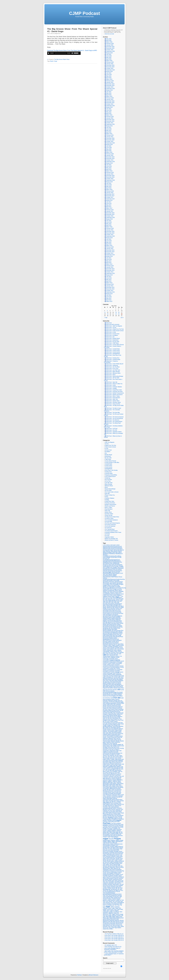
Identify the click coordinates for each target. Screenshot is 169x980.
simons (112, 865)
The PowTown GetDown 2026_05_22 (114, 934)
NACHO (120, 797)
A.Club (107, 449)
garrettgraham (120, 726)
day (104, 682)
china (107, 653)
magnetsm (115, 781)
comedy (117, 657)
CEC (116, 649)
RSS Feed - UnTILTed (111, 429)
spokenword (116, 879)
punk (111, 828)
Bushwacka (106, 644)
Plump (105, 814)
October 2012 (110, 291)
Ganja (122, 724)
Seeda (109, 861)
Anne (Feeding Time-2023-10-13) (113, 947)
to (107, 900)
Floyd (114, 718)
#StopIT (105, 592)
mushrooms (115, 795)
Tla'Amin (110, 899)
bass (104, 622)
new (110, 801)
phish (117, 812)
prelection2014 (117, 825)
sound (121, 875)
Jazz (106, 757)
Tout (116, 901)
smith (110, 870)
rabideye (119, 831)
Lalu (122, 767)
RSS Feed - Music (110, 375)
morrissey (105, 792)
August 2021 (110, 126)
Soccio (108, 872)
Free (120, 719)
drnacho (120, 695)
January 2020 (110, 155)
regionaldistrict (119, 842)
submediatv (111, 883)
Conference (106, 662)
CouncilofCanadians (115, 667)
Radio (111, 832)
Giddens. (105, 731)
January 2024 (110, 82)
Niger (104, 802)
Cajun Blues (120, 644)
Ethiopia (114, 708)
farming (118, 712)
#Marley (115, 574)
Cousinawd (120, 670)
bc (113, 622)
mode (113, 790)
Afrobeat (113, 606)
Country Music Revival (110, 461)
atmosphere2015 (107, 616)
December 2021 (110, 120)
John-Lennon (116, 757)
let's (120, 769)
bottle (104, 635)
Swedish (113, 887)
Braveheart (106, 637)
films (111, 717)
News (118, 801)
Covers (121, 672)
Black (116, 629)
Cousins (113, 672)
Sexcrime (107, 862)
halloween (111, 739)
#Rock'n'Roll (116, 585)
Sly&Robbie (106, 870)
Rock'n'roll (106, 851)
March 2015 (109, 245)
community (112, 659)
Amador (105, 609)
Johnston (112, 758)
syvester (105, 888)
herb (111, 743)
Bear (115, 623)
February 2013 (110, 284)
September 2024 (111, 70)
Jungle (113, 759)
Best (104, 627)
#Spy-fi (120, 590)
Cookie (105, 665)
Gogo (56, 61)
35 (110, 598)
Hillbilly (120, 745)
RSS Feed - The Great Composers (114, 417)
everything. (121, 709)
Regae (112, 837)
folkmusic (105, 719)
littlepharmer (114, 774)
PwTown (105, 829)
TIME (120, 897)
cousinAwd (117, 671)
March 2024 (109, 79)
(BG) (105, 595)
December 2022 (110, 101)
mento (105, 787)
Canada (122, 645)
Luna (109, 778)
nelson (121, 800)
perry (114, 811)
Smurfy (105, 872)
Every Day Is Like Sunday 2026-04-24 (114, 935)
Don (118, 692)
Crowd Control (108, 466)
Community (106, 659)
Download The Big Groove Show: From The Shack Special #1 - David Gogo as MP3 (72, 50)
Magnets (105, 781)
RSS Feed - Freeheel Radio (112, 360)
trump (112, 909)
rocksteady (112, 853)
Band (109, 621)
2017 (121, 601)
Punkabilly (115, 828)
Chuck (117, 653)
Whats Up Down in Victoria (111, 540)
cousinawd (106, 671)
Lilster (119, 771)
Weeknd (109, 919)
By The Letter (108, 458)
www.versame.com (108, 925)
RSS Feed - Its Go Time (112, 369)
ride (111, 848)
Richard (105, 848)
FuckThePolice (107, 723)
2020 (107, 603)
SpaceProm (109, 877)
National (115, 798)
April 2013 (109, 281)
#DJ (121, 562)
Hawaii (109, 741)
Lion (114, 773)
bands (112, 621)
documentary (111, 691)
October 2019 (110, 160)
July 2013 (109, 277)
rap (122, 832)
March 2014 (109, 264)
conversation (119, 664)
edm (115, 704)
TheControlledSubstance (109, 893)
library (105, 771)
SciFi (113, 860)
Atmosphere (109, 615)
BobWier (121, 633)
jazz (104, 757)
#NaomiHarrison (107, 577)
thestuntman (114, 895)
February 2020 (110, 154)
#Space (116, 590)
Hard (109, 740)
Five (107, 718)
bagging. (105, 621)
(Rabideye (119, 595)
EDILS (112, 704)
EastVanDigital (120, 703)
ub (114, 911)
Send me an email (109, 34)
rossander (114, 856)
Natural (114, 800)
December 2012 (110, 287)
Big (122, 627)
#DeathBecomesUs (108, 562)
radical (105, 832)
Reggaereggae (107, 840)
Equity (105, 708)
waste (121, 917)
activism (112, 604)
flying (117, 718)
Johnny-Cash (106, 758)
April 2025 (109, 59)
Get (112, 729)
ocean (112, 804)
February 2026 (110, 44)
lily (122, 771)
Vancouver (106, 914)
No (115, 802)
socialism (119, 872)
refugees (105, 837)
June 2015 (109, 241)
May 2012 (109, 298)
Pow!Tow (120, 817)
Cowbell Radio (108, 464)
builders (110, 642)
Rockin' (121, 851)
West (118, 919)
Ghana (116, 730)
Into (121, 753)
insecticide (116, 752)
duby (119, 701)
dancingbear (120, 679)
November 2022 (110, 103)
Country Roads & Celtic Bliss (112, 462)
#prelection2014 (119, 582)
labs (117, 765)
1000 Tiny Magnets (110, 442)
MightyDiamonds (114, 789)
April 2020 (109, 151)
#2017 (115, 545)
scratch (116, 860)
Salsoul (108, 859)
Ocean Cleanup (117, 804)
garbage (105, 726)
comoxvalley (106, 660)
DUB (112, 698)
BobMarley (116, 633)
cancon (105, 648)
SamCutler (113, 859)
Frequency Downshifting (111, 475)
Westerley (112, 920)
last (120, 768)
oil (104, 806)
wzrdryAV (105, 926)
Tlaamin (118, 899)
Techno (105, 890)
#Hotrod (120, 570)
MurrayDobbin (118, 793)
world (120, 924)
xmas (109, 926)
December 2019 (110, 157)
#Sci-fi (111, 589)
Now (120, 803)
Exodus (114, 710)
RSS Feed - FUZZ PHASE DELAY (114, 364)
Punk (108, 828)
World (118, 924)
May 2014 (109, 261)
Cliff (117, 655)
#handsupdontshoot (108, 570)
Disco (123, 688)
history (108, 746)
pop (113, 815)
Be (107, 623)
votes (104, 917)
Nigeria (108, 802)
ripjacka (121, 848)
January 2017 (110, 211)
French (109, 720)
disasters (116, 688)
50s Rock (108, 599)
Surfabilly (121, 886)
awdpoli (113, 618)
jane (118, 756)
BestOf (107, 627)
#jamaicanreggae (107, 572)
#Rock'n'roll (110, 585)
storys (107, 882)
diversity (115, 690)
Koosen (108, 764)
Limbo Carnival (109, 773)
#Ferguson (106, 565)
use (114, 912)
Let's (122, 769)
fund (114, 723)
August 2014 (110, 256)
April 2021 (109, 132)
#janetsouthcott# (116, 572)
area (114, 613)
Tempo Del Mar (109, 515)
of (123, 804)
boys (117, 635)
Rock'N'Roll (116, 850)
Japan (121, 756)
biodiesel (115, 628)
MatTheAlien (113, 785)
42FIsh (114, 598)
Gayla (107, 728)
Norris (112, 803)
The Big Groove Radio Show (62, 59)
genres (119, 728)
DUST (111, 702)
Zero (108, 929)
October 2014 (110, 253)
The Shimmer (108, 528)
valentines (111, 913)
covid (114, 673)
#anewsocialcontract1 (108, 550)
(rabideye (105, 596)
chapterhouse (110, 650)
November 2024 (110, 67)
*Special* (117, 596)
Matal (104, 785)
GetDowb (116, 729)
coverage (117, 672)
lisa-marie (117, 773)
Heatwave (109, 742)
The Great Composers (110, 525)
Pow (109, 817)
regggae (109, 842)
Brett (111, 639)
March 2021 (109, 134)
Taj (112, 888)
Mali (109, 782)
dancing (110, 679)
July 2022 (109, 109)
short (121, 864)
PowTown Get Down (110, 503)
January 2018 (110, 193)
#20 (105, 545)
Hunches (105, 750)
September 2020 (111, 143)
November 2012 (110, 289)
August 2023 (110, 90)
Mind (119, 789)
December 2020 (110, 138)
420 (117, 600)
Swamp (109, 887)
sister (117, 866)
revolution (112, 846)
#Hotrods (105, 571)
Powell (105, 819)
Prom (114, 826)
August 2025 (110, 53)
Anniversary (118, 611)
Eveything (105, 710)
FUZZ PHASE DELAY (110, 476)
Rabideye (114, 831)
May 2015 (109, 242)
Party (109, 809)
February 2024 (110, 81)
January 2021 (110, 137)
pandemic (105, 809)
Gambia (110, 724)
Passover (113, 809)
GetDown (121, 729)
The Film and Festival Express (112, 523)
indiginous (106, 752)
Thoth (104, 897)
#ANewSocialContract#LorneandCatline (113, 549)
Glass (110, 732)
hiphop (105, 746)
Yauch (112, 926)
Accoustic (105, 604)
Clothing (112, 656)
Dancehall (121, 678)
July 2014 (109, 258)
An (109, 609)
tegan (117, 890)
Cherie (116, 651)
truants (105, 909)
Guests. (105, 737)
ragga (117, 832)
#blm (117, 552)
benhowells (106, 626)
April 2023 (109, 95)
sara (108, 860)
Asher (104, 615)
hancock (118, 739)
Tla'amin (105, 899)
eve (104, 709)
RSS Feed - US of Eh (111, 430)
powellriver (109, 819)
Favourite (105, 713)
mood (115, 791)
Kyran (104, 765)
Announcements (107, 612)
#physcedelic (110, 581)
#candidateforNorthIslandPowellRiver (112, 556)
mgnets (111, 787)
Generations (114, 728)
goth (107, 734)
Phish (120, 812)
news (115, 801)
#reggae (105, 585)
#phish (105, 581)
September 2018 (111, 180)
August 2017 (110, 200)
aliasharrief (110, 607)
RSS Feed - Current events (112, 352)
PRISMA (105, 826)
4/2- (122, 596)
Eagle (122, 702)
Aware (114, 617)
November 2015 (110, 233)
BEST (121, 626)
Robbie (118, 849)
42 (112, 598)
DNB (104, 691)
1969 (104, 601)
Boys (114, 635)
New (112, 801)
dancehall (105, 679)
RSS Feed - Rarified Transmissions (114, 393)
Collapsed (113, 657)
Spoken (111, 879)
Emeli (119, 706)
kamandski (106, 762)
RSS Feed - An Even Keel (112, 334)
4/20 (104, 598)
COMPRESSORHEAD (115, 661)
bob (104, 633)
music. (105, 796)
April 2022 (109, 113)
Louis (115, 776)
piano (104, 813)
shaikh (111, 862)
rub (106, 857)
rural (116, 857)
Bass (121, 621)
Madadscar (109, 779)
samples (118, 859)
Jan (116, 756)
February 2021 (110, 135)
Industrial (111, 752)
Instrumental (106, 753)
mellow (118, 786)
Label (114, 765)
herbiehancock (107, 745)
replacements (106, 844)
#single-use (116, 589)
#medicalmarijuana (108, 576)
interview (118, 753)
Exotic (118, 710)
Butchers (111, 644)
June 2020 (109, 148)
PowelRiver (121, 819)
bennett (111, 626)
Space (120, 876)
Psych (110, 827)
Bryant (114, 640)
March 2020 (109, 152)
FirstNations (119, 717)
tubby (121, 909)
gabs (107, 724)
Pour (106, 817)
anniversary (112, 611)
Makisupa (105, 782)
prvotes (117, 826)
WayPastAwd (113, 918)
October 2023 (110, 87)
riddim (109, 848)
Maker (119, 781)
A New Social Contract (110, 447)
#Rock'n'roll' (106, 587)
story (104, 882)
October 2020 (110, 141)
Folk (119, 718)
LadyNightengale (112, 767)
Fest (104, 715)
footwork (115, 719)
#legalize (118, 573)
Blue (122, 631)
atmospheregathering (117, 616)
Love (120, 776)
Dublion (113, 699)
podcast (108, 814)
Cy (122, 677)
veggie (114, 914)
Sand (121, 859)
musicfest (109, 796)
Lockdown (111, 776)
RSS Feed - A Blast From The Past (114, 329)
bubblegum (119, 640)
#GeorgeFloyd (107, 568)
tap (110, 889)
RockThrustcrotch (119, 853)
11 (105, 312)
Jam (108, 756)
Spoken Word (108, 512)
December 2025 (110, 47)
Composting (117, 660)
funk (122, 723)
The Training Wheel (110, 529)
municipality (111, 793)
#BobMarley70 (119, 554)
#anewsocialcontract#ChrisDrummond (112, 546)
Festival (107, 715)
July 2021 (109, 127)
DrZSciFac (108, 698)
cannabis (112, 648)
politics (119, 814)
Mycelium (109, 797)
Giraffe (120, 731)
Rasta (109, 833)
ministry (105, 790)
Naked (105, 798)
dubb (122, 698)
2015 (115, 601)
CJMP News (108, 459)
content (114, 664)
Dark (110, 681)
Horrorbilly (106, 748)
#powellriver (106, 582)
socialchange (114, 872)
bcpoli (104, 623)
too (121, 900)
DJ (120, 689)
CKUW (114, 655)
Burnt (111, 643)
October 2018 (110, 179)
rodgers (105, 855)
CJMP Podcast (84, 13)
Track (112, 903)
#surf (108, 592)
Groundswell (110, 736)
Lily (104, 773)
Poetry (106, 497)
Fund (116, 723)
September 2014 (111, 255)
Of (122, 804)
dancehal (116, 678)
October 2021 (110, 123)
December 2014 (110, 250)
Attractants (106, 617)
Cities (115, 654)
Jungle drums (118, 759)
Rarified (105, 833)
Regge (122, 840)
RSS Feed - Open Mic (111, 382)
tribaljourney (111, 905)
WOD (115, 922)
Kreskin (112, 764)
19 (108, 314)
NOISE (119, 802)
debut (110, 684)
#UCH (120, 593)
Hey (112, 745)
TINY (112, 898)
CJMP (105, 655)
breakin (115, 638)
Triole (118, 905)
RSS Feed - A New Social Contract (114, 331)
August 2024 (110, 72)
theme (120, 894)
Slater (109, 868)
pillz (107, 813)
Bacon (114, 620)
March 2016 (109, 227)
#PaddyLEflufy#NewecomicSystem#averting (114, 579)
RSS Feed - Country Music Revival (114, 345)
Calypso (114, 645)
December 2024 (110, 65)
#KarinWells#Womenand (109, 573)
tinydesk (116, 898)
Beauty (111, 624)
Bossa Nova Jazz (118, 634)
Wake (111, 917)
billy (112, 628)
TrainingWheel (120, 903)
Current (116, 677)
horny (118, 747)
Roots (118, 855)
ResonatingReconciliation (109, 845)
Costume (117, 666)
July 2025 (109, 54)
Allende (117, 607)
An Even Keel (108, 450)
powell (120, 818)
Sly (120, 868)
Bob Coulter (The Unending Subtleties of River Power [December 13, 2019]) (114, 952)
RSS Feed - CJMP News (112, 343)
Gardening (107, 478)
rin (116, 848)
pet (121, 811)
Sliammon (116, 868)
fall (122, 710)
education (118, 704)
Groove (105, 736)
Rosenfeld (108, 856)
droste (105, 696)
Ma (121, 778)
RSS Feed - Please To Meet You (114, 384)
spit (104, 879)
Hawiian (118, 741)
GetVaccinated (111, 730)
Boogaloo (111, 634)
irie (110, 754)
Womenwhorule (119, 923)
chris (109, 653)
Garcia (114, 726)
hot (109, 748)
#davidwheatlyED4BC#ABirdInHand (112, 561)
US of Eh (107, 535)
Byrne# (115, 644)
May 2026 (109, 39)
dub (119, 698)
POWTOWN (111, 822)
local (113, 775)
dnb (123, 690)
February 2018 (110, 191)
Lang (112, 768)
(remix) (110, 596)
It (115, 754)
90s (106, 600)
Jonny (116, 758)
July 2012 (109, 295)
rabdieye (109, 831)
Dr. (112, 693)
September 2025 (111, 51)
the (119, 892)
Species (122, 877)
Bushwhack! (108, 456)
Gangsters (115, 724)
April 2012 (109, 300)
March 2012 (109, 301)
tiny (110, 898)
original (113, 807)
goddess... (120, 732)
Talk (116, 888)
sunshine (105, 884)
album (122, 606)
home (123, 746)
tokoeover (113, 900)
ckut (111, 655)
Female (118, 713)
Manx (112, 782)
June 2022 (109, 110)
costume (121, 666)
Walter (118, 917)
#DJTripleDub (106, 563)
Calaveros (106, 645)
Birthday (109, 629)
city (118, 654)
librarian (119, 770)
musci (104, 795)
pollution (105, 815)
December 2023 (110, 84)
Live (118, 774)
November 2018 (110, 177)
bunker (114, 642)
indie (120, 751)
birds (119, 628)
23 (119, 314)
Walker (114, 917)
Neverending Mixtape (110, 489)
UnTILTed (107, 534)
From (117, 720)
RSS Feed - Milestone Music (113, 373)
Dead (117, 682)
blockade (119, 631)
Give (107, 732)
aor (111, 613)
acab (118, 603)
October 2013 (110, 272)
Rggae (116, 846)
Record (116, 834)
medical (114, 786)
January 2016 (110, 230)
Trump (115, 909)
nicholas (122, 801)
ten (119, 890)
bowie (111, 635)
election (105, 706)
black (113, 629)
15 (116, 312)
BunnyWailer (106, 643)
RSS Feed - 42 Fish (111, 328)
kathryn (114, 762)
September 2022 (111, 106)
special (114, 877)
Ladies (120, 765)
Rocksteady (106, 853)
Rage (114, 832)
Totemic (110, 901)
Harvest (105, 741)
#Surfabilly (121, 592)
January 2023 (110, 99)
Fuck (108, 721)
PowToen (110, 820)
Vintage (121, 914)
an (108, 609)
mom (116, 790)
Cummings (108, 677)
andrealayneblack (107, 610)
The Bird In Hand (109, 518)
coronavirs (117, 665)
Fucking (115, 721)
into (104, 754)
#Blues (120, 552)
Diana (118, 687)
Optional (117, 806)
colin (109, 657)
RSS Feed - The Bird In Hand (113, 408)
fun (111, 723)
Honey (109, 747)
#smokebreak (111, 590)
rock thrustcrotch (116, 854)
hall (121, 737)
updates (111, 912)
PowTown (107, 823)
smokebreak (106, 871)
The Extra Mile (108, 522)
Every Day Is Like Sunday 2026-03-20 (114, 939)
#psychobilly (119, 583)
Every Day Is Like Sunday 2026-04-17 (114, 937)
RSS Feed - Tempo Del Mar (112, 404)
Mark (108, 784)
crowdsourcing (117, 676)
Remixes (115, 843)
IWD (118, 754)
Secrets (105, 861)
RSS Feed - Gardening (111, 365)
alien (114, 607)
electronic (110, 706)
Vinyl (104, 915)
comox (116, 659)
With (112, 922)
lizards (108, 775)
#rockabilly (118, 587)
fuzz (104, 724)
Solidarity (111, 873)
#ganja (105, 566)
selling (116, 861)
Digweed (105, 688)
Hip (122, 745)
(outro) (115, 595)
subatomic (106, 883)
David (52, 61)
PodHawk (79, 975)
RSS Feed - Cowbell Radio (112, 349)
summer (119, 883)
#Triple (117, 593)
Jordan (120, 758)
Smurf (118, 871)
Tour (114, 901)
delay (104, 685)
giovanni (113, 731)
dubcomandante (107, 699)
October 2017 (110, 197)
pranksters (106, 825)
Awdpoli (105, 618)
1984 (110, 601)
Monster (111, 791)
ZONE (111, 929)
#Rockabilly (112, 587)
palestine (111, 808)
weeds (105, 919)
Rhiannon (121, 846)
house (118, 748)
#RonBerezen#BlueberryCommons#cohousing (114, 588)
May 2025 (109, 58)
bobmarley (110, 633)
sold (108, 873)
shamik (121, 862)
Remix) (107, 843)
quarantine (119, 829)
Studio (122, 882)
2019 (104, 603)
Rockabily (116, 851)
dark (113, 681)
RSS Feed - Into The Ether (112, 367)
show (104, 865)
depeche (112, 685)
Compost (112, 660)
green (119, 735)
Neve (107, 801)
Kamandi (115, 760)
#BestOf (116, 551)
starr (113, 881)
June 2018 (109, 185)
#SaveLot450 (106, 589)
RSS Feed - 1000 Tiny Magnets (113, 326)
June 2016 (109, 222)
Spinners (117, 878)
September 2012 (111, 292)
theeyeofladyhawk (107, 894)
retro (117, 845)
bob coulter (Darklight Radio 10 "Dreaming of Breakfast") (112, 949)
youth (113, 928)
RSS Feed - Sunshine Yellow (113, 402)
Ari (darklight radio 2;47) (111, 945)
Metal (108, 787)
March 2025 (109, 61)
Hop (112, 747)
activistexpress (118, 604)
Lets (106, 770)
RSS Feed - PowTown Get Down (114, 391)
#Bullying (105, 555)
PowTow (114, 820)
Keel (122, 762)
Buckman (105, 642)
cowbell (109, 675)
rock (109, 850)
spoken (107, 879)
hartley (116, 740)
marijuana (119, 782)
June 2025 (109, 56)
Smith (114, 870)
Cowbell (113, 675)
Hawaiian (113, 741)
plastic (119, 813)
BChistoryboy (119, 622)
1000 (121, 600)
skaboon (107, 867)
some (119, 873)
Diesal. (121, 687)
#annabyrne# (121, 550)
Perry (111, 811)
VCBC (110, 914)
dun (121, 701)
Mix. (110, 790)
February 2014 (110, 266)
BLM (115, 631)
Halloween (106, 739)
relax (104, 843)
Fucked (112, 721)
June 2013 (109, 278)
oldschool (110, 806)
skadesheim (113, 867)
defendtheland (118, 684)
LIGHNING (115, 771)
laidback (119, 767)
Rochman (105, 850)
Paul (122, 809)
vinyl (107, 915)
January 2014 (110, 267)
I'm (108, 750)
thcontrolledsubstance (111, 892)
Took (123, 900)
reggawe (118, 840)
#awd (104, 551)
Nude (104, 804)
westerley (117, 920)
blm (113, 631)
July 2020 (109, 146)
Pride (122, 825)
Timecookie (106, 898)
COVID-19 (118, 673)
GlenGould (114, 732)
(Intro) (108, 595)
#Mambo (111, 574)
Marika (105, 784)
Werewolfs (114, 919)
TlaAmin (114, 899)
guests (121, 736)
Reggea (105, 842)
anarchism (113, 609)
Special (118, 877)
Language (116, 768)
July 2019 (109, 165)
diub (104, 690)
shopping (117, 864)
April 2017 (109, 207)
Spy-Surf (105, 881)
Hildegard (115, 745)
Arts (106, 453)
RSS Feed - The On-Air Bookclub (114, 418)
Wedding (119, 918)
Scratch (120, 860)
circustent (111, 654)
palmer (115, 808)
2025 (115, 603)
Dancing (114, 679)
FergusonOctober (112, 714)
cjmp (120, 654)
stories (116, 881)
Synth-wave (118, 887)
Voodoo (119, 915)
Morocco (119, 791)
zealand (119, 928)
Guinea (109, 737)
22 (116, 314)
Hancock (105, 740)
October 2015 (110, 235)
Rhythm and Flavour (110, 506)
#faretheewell (116, 563)
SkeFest (105, 868)
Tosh (107, 901)
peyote (111, 812)
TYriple (111, 911)
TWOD (105, 911)
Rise (104, 849)
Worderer (113, 924)
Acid (109, 604)
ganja (119, 724)
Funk (119, 723)
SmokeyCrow (113, 871)
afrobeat (109, 606)
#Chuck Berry (114, 557)
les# (117, 769)
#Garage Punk (116, 567)
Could (104, 667)
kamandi (111, 760)
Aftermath (118, 606)
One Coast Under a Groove (112, 492)
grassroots (121, 734)
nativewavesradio (107, 800)
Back (111, 620)
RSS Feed (108, 323)
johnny (121, 757)
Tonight (118, 900)
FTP (106, 721)
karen (110, 762)
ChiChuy (120, 651)
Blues (117, 632)
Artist (122, 613)
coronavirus (106, 666)
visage (110, 915)
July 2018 (109, 183)
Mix (108, 790)
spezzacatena (111, 878)
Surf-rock (116, 886)
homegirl (105, 747)
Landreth (109, 768)
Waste (105, 918)
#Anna (116, 550)
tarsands (115, 889)
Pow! (114, 817)
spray (121, 879)
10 (107, 598)
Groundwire (116, 736)
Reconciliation (106, 834)
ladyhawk (105, 767)
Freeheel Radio (109, 473)
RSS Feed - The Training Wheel (114, 422)
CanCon (121, 646)
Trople (117, 908)
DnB (107, 691)
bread (108, 638)
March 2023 (109, 96)
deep (113, 684)
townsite (108, 903)
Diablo (107, 687)
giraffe (116, 731)
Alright (122, 607)
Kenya (107, 763)
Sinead (115, 865)
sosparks (118, 875)
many (115, 782)
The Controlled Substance (111, 520)
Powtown (105, 822)
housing (122, 748)
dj (121, 690)
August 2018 (110, 182)
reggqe (113, 842)
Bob (106, 633)
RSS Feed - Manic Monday (112, 372)
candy (108, 648)
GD (110, 728)
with (109, 922)
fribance (113, 720)
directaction (111, 688)
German (109, 729)
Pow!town (105, 818)
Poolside (110, 815)
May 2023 (109, 93)
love (118, 776)
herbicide (115, 743)
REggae (116, 837)
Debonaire (106, 684)
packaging (106, 808)
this (121, 895)
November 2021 (110, 121)
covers (105, 673)
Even (106, 709)
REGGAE (111, 839)
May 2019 (109, 168)
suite (116, 883)
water (108, 918)
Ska (122, 866)
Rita (107, 849)
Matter (108, 785)
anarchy (118, 609)
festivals (115, 715)
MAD (104, 779)
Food (112, 719)
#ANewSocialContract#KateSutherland (112, 548)
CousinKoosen (107, 672)
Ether (111, 708)
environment (110, 707)
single (119, 865)
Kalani (107, 760)
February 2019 (110, 172)
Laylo (107, 769)
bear (112, 623)
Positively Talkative (110, 498)
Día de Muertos (117, 702)
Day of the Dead (111, 682)
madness (114, 779)
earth (104, 703)
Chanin (105, 650)
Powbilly (107, 500)
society (105, 873)
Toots (104, 901)
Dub (115, 698)
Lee (111, 769)
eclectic (105, 704)
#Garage (116, 566)
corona (113, 665)
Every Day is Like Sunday (111, 470)
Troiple (113, 908)
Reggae (117, 839)
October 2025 (110, 50)
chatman (119, 650)
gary (104, 728)
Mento (121, 786)
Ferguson (105, 714)
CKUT (108, 655)
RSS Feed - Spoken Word (112, 401)
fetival (119, 715)
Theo (104, 895)
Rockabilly (111, 851)
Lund (112, 778)
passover (118, 809)
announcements (115, 612)
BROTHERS (106, 640)
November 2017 (110, 196)
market (111, 784)
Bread (104, 638)
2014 (113, 601)
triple (104, 907)
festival (111, 715)
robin (121, 849)
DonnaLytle (106, 693)
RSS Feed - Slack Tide (111, 399)
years (116, 926)
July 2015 (109, 239)
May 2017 (109, 205)
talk (114, 888)
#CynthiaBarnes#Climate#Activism (111, 560)
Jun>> (122, 318)
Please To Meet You (110, 495)
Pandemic (119, 808)
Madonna (119, 779)
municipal (105, 793)
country (122, 667)
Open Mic (107, 494)
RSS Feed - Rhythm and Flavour (114, 395)
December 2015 (110, 231)
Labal (111, 765)
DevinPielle (118, 685)
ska (104, 867)
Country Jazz (113, 668)
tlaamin (105, 900)
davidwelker (120, 681)
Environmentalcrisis (118, 707)
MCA (120, 785)
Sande (105, 860)
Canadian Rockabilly (113, 646)
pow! (116, 817)
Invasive (107, 754)
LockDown (106, 776)
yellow (119, 926)
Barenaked (117, 621)
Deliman (108, 685)
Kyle (123, 764)
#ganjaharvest (110, 566)
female (122, 713)
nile (111, 802)
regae (109, 837)
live (120, 774)
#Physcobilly (116, 581)
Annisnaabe (106, 611)
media (110, 786)
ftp (104, 721)
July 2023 (109, 92)
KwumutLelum (118, 764)
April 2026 (109, 40)
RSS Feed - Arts (110, 337)
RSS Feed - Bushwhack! (112, 340)
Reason (121, 833)
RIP (118, 848)
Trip (121, 905)
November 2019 (110, 158)
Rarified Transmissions (110, 504)
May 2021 (109, 131)
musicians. (121, 796)
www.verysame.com (118, 925)
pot (104, 817)
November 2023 (110, 85)
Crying (122, 676)
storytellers (112, 882)
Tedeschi (111, 890)
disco (120, 688)
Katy (117, 762)
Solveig (116, 873)
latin (122, 768)
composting (106, 661)
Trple (120, 908)
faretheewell (113, 712)
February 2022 (110, 117)
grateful (109, 735)
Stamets (110, 881)
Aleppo (105, 607)
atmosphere (115, 615)
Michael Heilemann (94, 975)
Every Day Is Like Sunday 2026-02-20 (114, 940)
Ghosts (120, 730)
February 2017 (110, 210)
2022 (113, 603)
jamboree (112, 756)
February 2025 (110, 62)
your (107, 928)
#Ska (120, 589)
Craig (104, 676)
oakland (108, 804)
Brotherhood (116, 639)
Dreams (109, 695)
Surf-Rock (111, 886)
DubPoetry (111, 701)
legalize (114, 769)
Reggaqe (113, 840)
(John (111, 595)
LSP (123, 776)
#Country (105, 559)
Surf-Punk (105, 886)
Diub (107, 690)
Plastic (122, 813)
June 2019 (109, 166)
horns (115, 747)
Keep (104, 763)
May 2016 (109, 224)
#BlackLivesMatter (108, 552)
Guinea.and (114, 737)
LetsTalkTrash (111, 770)
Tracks (115, 903)
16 (119, 312)
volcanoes (114, 915)
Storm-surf (121, 881)
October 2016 (110, 216)
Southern (116, 876)
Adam (104, 605)
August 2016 (110, 219)
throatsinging (109, 897)
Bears (118, 623)
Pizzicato (115, 813)
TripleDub (117, 907)
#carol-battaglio (107, 557)
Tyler (108, 911)
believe (119, 624)
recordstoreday (107, 836)
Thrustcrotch (116, 897)
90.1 (104, 600)
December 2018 (110, 176)
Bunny (117, 642)
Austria (110, 617)
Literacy (105, 774)
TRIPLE (113, 907)
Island (113, 754)
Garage (105, 725)
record (112, 834)
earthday (108, 703)
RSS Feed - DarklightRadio (112, 354)
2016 (118, 601)
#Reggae (121, 584)
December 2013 (110, 269)
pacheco (117, 807)
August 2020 (110, 145)
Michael (115, 787)
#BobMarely (106, 554)
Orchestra (105, 807)
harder (112, 740)
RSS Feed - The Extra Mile (112, 413)
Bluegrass (108, 632)
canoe (121, 648)
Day (106, 682)
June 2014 (109, 259)
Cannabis (117, 648)
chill (104, 653)
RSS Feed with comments (112, 324)
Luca (104, 778)
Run (114, 857)
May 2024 (109, 76)
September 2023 (111, 89)
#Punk (111, 584)
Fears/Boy (110, 713)
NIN (113, 802)
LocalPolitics (118, 775)
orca (120, 806)
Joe (112, 757)
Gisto (104, 732)
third (119, 895)
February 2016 (110, 228)
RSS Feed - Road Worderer (112, 398)
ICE (110, 750)
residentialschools (118, 844)
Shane (105, 864)
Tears (121, 889)
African (105, 606)
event (109, 709)
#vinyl (122, 594)
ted (108, 890)
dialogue (111, 687)
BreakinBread (106, 639)
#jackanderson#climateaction (115, 571)
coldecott (105, 657)
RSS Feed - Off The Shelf (112, 378)
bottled (108, 635)
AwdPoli (109, 618)
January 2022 (110, 118)
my (104, 797)
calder (110, 645)
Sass (110, 860)
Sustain (105, 887)
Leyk (116, 770)
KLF (120, 763)
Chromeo (113, 653)
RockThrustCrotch (107, 854)
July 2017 (109, 202)
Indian (117, 751)
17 (109, 598)
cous (115, 670)
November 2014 (110, 252)
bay (107, 622)
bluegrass (113, 632)
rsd (104, 857)
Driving (116, 695)
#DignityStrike (116, 562)
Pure (119, 828)
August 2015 (110, 238)
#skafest (105, 590)
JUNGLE (108, 759)
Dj (118, 690)
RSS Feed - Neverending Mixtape (114, 376)
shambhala (116, 862)
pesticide (118, 811)
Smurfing (122, 871)
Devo (122, 685)
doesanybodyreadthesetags (110, 692)
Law (104, 769)
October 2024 (110, 68)
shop (108, 864)
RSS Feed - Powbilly (111, 388)
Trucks (108, 909)
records (119, 834)
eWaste (110, 710)
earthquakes (114, 703)
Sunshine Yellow (109, 514)
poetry (112, 814)
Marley (115, 784)
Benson (115, 626)
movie (113, 792)
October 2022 (110, 104)
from (120, 720)
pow (111, 817)
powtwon (119, 823)
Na (117, 797)
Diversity (110, 690)
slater (112, 868)
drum (108, 696)
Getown (105, 730)
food (109, 719)
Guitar (119, 737)
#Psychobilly (106, 584)
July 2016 (109, 221)
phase (114, 812)
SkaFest (118, 867)
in (119, 750)
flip (109, 718)
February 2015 (110, 247)
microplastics (106, 789)
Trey (107, 905)
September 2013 (111, 273)
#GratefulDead (114, 568)
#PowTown (112, 582)
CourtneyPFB (111, 670)
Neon (104, 801)
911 (119, 600)
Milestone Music (109, 486)
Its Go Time (108, 481)
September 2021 (111, 124)
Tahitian (109, 888)
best (118, 626)
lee (109, 769)
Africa (120, 605)
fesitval (119, 714)
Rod (122, 854)
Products (110, 826)
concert (122, 661)
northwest (116, 803)
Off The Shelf (108, 490)
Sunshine (110, 884)
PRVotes (121, 826)
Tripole (109, 908)
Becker (115, 624)
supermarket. (116, 884)
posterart (121, 815)
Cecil (119, 649)
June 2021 (109, 129)
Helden (105, 743)
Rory (104, 856)
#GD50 (122, 567)
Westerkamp (106, 920)
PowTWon (114, 823)
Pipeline (110, 813)
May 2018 (109, 186)
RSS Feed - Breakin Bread (112, 338)
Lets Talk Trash (109, 483)
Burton (117, 643)
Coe (121, 656)
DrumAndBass (113, 696)
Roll (108, 855)
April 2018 (109, 188)
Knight (105, 764)
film (109, 717)
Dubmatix (105, 701)
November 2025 (110, 48)
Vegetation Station (109, 537)
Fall (121, 710)
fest (122, 714)
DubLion (117, 699)
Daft (109, 678)
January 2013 (110, 286)
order (110, 807)
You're (105, 928)
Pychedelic (110, 829)
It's (116, 754)
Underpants (106, 912)
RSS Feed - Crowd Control (112, 351)
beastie (121, 623)
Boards (121, 632)
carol (108, 649)
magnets (115, 780)
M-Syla (118, 778)
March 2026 (109, 42)
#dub (111, 563)
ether (108, 708)
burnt (114, 643)
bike (110, 628)
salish (104, 859)
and (121, 609)
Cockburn (117, 656)
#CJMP (120, 557)
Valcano (117, 912)
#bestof (120, 551)
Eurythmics (119, 708)
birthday (105, 629)
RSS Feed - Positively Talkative (113, 387)
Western (122, 920)
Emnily (105, 707)
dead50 (105, 683)
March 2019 (109, 171)
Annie (119, 610)
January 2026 (110, 45)
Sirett (114, 866)
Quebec (105, 831)
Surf (123, 884)
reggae (106, 839)
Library (108, 771)
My (106, 797)
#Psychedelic (106, 583)
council (108, 667)
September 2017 (111, 199)
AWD (119, 617)
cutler (119, 677)
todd (109, 900)
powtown (119, 820)
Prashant (111, 825)
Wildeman (105, 922)
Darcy (104, 681)
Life (111, 771)
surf (120, 884)
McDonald (106, 786)
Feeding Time (108, 472)
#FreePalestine (119, 565)
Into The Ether (108, 480)
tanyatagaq (106, 889)
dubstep (116, 701)
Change (122, 649)
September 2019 (111, 162)
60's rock (113, 599)
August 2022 (110, 107)
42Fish (118, 598)
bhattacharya (116, 627)
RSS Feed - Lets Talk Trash (112, 370)
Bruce (111, 640)
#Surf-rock (116, 592)
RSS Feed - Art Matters (111, 335)
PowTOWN (117, 822)
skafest (122, 867)
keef (119, 762)
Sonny (113, 875)
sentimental (121, 861)
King (116, 763)
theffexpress (115, 894)
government (112, 734)
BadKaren (118, 620)
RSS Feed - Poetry (110, 385)
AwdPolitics (118, 618)
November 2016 (110, 214)
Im (114, 750)
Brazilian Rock (119, 637)
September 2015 (111, 236)
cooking (109, 665)
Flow (111, 718)
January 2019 (110, 174)
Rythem (120, 857)
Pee (109, 811)
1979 (107, 601)
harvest (119, 740)
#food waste (112, 565)
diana (115, 687)
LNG (111, 775)
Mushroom (109, 795)
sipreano (110, 866)
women (122, 922)
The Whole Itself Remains (111, 531)
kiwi (118, 763)
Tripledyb (105, 908)
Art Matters (108, 452)
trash (104, 905)
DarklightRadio (109, 469)
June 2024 (109, 75)
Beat (108, 624)
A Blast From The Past (110, 445)
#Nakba (114, 576)
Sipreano (105, 866)
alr (120, 607)
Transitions (109, 904)
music (122, 795)
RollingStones (113, 855)
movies (117, 792)
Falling (105, 712)
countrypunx (106, 668)
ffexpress (105, 717)
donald (121, 692)
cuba (104, 677)
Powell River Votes (109, 501)
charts (115, 650)
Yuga (116, 928)
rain (120, 832)
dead (120, 682)
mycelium (114, 797)
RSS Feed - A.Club (110, 332)
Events (113, 709)
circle (107, 654)
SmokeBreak (118, 870)
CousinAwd (111, 671)
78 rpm (117, 599)
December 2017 (110, 194)
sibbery (108, 865)
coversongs (109, 673)
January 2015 (110, 249)
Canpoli (105, 649)
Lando (105, 768)
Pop (115, 815)
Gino (109, 731)
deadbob (109, 683)
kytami (108, 765)
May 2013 (109, 280)
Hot (111, 748)
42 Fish (107, 444)
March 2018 (109, 190)
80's (120, 599)
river (109, 849)
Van (118, 913)
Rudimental (110, 857)
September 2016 (111, 218)
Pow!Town (111, 818)
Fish (104, 718)
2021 (110, 603)
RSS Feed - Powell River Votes (113, 390)
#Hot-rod (115, 570)
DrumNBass (120, 696)
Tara (112, 889)
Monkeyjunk (106, 791)
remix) (111, 843)
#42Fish (108, 545)
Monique (119, 790)
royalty (121, 856)
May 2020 (109, 149)
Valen (121, 912)
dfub (104, 687)
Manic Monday (108, 484)
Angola (114, 610)
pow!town (116, 818)
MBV (117, 785)
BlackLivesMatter (107, 631)
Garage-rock (117, 725)
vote (122, 915)
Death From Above (116, 683)
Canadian (105, 646)
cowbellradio (118, 675)
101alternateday (112, 600)
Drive (113, 695)
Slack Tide (107, 511)
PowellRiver (115, 819)
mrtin (120, 792)
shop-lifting (112, 864)
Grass (116, 734)
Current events (109, 467)
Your (110, 928)
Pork (118, 815)
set (104, 862)
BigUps (107, 628)
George (105, 729)
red (117, 836)
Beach (109, 623)
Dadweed (105, 678)
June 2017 (109, 204)
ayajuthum (106, 620)
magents (110, 780)
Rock (112, 850)
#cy (109, 559)
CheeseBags (106, 651)
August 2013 (110, 275)
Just (104, 760)
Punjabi (105, 828)
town (122, 901)
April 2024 (109, 78)
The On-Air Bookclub (110, 526)
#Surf (111, 592)
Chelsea (112, 651)
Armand (117, 613)
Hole (111, 746)
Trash (121, 904)
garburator (110, 726)
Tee (114, 890)
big (104, 628)
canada (118, 645)
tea (119, 889)
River (112, 849)
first (115, 717)
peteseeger (106, 812)
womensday (112, 923)
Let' (104, 770)
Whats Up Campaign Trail (111, 539)
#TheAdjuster (106, 593)
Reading (112, 833)
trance (105, 904)
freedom (105, 720)
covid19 (105, 675)
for (118, 719)
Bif (120, 627)
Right (114, 848)
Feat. (115, 713)
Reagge (117, 833)
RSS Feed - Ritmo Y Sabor (112, 396)
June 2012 (109, 297)
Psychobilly (120, 827)
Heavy (113, 742)
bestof (111, 627)
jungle (104, 759)
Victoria (117, 914)
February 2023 (110, 98)
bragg (120, 635)
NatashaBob (110, 798)
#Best (112, 551)
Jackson (105, 756)
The (117, 892)
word (110, 924)
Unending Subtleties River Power (113, 532)
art (120, 613)
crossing (111, 676)
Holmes (119, 746)
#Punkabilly (116, 584)
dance (112, 678)
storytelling (117, 882)
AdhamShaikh (110, 605)
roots (121, 855)
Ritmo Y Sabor (108, 508)
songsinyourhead (107, 875)
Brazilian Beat (112, 637)
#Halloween (121, 568)
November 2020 (110, 140)
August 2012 (110, 294)
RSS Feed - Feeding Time (112, 358)
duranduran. (106, 702)
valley (115, 913)
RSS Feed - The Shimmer (112, 420)
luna (107, 778)
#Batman (108, 551)
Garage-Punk (110, 725)
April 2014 (109, 263)
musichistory (115, 796)
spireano (121, 878)
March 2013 (109, 283)
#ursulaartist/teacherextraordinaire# (112, 594)
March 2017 (109, 208)
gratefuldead (114, 735)
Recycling (113, 836)
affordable (116, 605)
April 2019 (109, 169)
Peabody (105, 811)
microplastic (120, 787)
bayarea (110, 622)
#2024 (118, 545)
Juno (123, 759)
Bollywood (106, 634)
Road (115, 849)
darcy (108, 681)
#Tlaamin (112, 593)
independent (113, 751)
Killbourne (112, 763)
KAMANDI (120, 760)
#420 (112, 545)
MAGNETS (120, 780)
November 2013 (110, 270)
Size (119, 866)
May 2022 (109, 112)
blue (104, 632)
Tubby (118, 909)
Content (110, 664)
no (116, 802)
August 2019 (110, 163)
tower (119, 901)
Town (104, 903)
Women (118, 922)
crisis (107, 676)
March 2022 (109, 115)
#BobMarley (112, 554)
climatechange (107, 656)
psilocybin (105, 827)
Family (108, 712)
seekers (113, 861)
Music (106, 487)
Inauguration (106, 751)
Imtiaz (117, 750)
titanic (120, 898)
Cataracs (112, 649)
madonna (105, 780)
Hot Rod (114, 748)
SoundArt (105, 876)
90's (122, 599)
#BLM (114, 552)
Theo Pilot (108, 895)
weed (122, 918)
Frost (122, 720)
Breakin (111, 638)
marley (119, 784)
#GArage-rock (109, 567)
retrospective (106, 846)
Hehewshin (117, 742)
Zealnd (105, 929)
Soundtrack (111, 876)
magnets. (110, 781)
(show (113, 596)
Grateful (105, 735)
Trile (116, 905)
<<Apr (106, 318)
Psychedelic (115, 827)
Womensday (106, 923)
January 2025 (110, 64)
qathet (115, 829)
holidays (115, 746)
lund (115, 778)
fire (113, 717)
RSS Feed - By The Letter (112, 342)
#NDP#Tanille (115, 577)
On (114, 806)
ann (117, 610)
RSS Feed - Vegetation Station (113, 432)
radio (108, 832)
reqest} (112, 844)
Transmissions (116, 904)
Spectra (105, 878)
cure (112, 677)
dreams (105, 695)
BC (114, 622)
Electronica (115, 706)
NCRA (117, 800)
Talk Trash (120, 888)
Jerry (109, 757)
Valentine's (106, 913)
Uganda (117, 911)
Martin (122, 784)
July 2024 (109, 73)
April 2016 (109, 225)
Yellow (122, 926)
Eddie (108, 704)
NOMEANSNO (107, 803)
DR (110, 693)
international (112, 753)
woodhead (106, 924)
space (104, 877)
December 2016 (110, 213)
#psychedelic (113, 583)
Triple (108, 907)
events (116, 709)
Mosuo (110, 792)
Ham (115, 739)
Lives (104, 775)
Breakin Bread (108, 455)
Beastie (105, 624)
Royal (118, 856)
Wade (107, 917)
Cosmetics (112, 666)
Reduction (120, 836)
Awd (117, 617)
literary (109, 774)
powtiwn (105, 820)
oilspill (106, 806)
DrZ (104, 698)
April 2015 (109, 244)
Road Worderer (109, 509)
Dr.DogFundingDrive (118, 693)
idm (113, 750)
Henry (108, 743)
